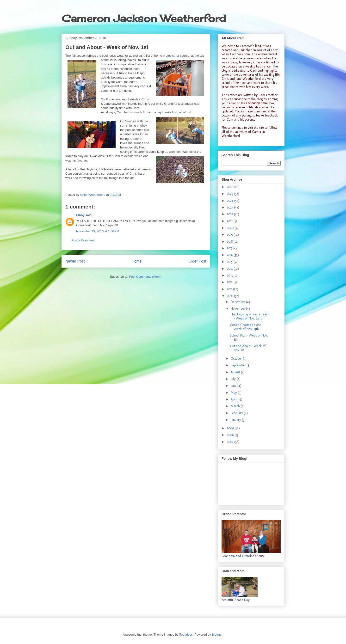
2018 (230, 242)
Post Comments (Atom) (145, 277)
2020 (231, 228)
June (234, 386)
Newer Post (75, 261)
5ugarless (186, 635)
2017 (230, 248)
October (237, 359)
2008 (231, 435)
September (239, 365)
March (236, 406)
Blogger (217, 635)
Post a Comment (83, 240)
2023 (230, 207)
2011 (230, 289)
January (236, 420)
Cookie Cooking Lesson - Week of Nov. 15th (247, 327)
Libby (80, 215)
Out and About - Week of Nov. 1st (248, 348)
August (236, 372)
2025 (230, 194)
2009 (231, 428)
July (234, 379)
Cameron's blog (250, 46)
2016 (230, 255)
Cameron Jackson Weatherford (144, 18)
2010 (230, 296)
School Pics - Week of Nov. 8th (249, 337)
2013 (230, 275)
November (238, 309)
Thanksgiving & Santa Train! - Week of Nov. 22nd (250, 316)
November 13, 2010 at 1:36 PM (98, 231)
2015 (230, 262)
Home (137, 261)
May (234, 393)
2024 (231, 201)
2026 (231, 187)
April (235, 399)
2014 (230, 269)
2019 (230, 235)
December (238, 302)
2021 (230, 221)
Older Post (197, 261)
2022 (230, 214)
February (237, 413)
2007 (231, 442)
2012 (230, 282)
